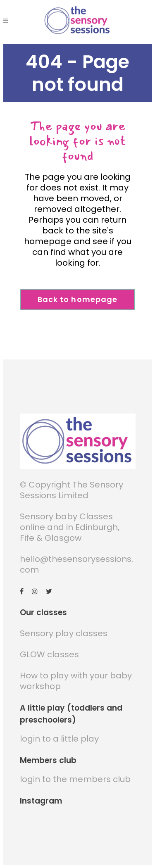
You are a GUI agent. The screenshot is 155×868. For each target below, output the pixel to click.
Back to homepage (78, 299)
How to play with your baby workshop (76, 681)
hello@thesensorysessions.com (76, 564)
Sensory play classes (64, 633)
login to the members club (75, 779)
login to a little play (59, 739)
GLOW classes (49, 654)
